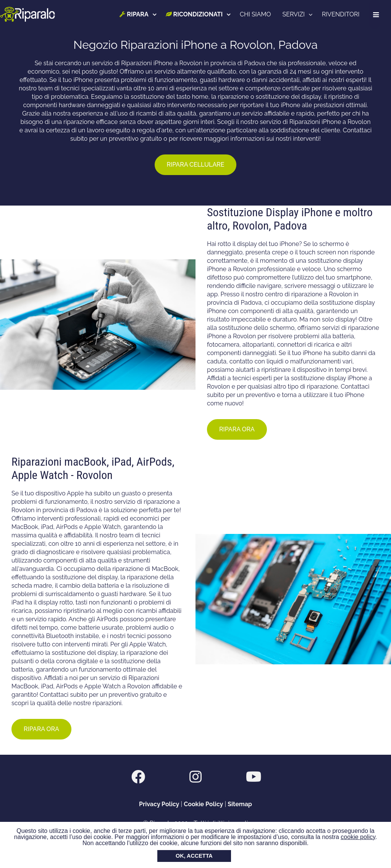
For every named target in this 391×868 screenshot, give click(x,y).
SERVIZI (294, 14)
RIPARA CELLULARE (196, 165)
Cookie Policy (203, 804)
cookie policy (358, 837)
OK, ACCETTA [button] (194, 856)
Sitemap (240, 804)
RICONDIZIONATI (195, 14)
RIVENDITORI (342, 14)
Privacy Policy (159, 804)
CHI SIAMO (256, 14)
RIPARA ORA (237, 429)
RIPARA (135, 14)
